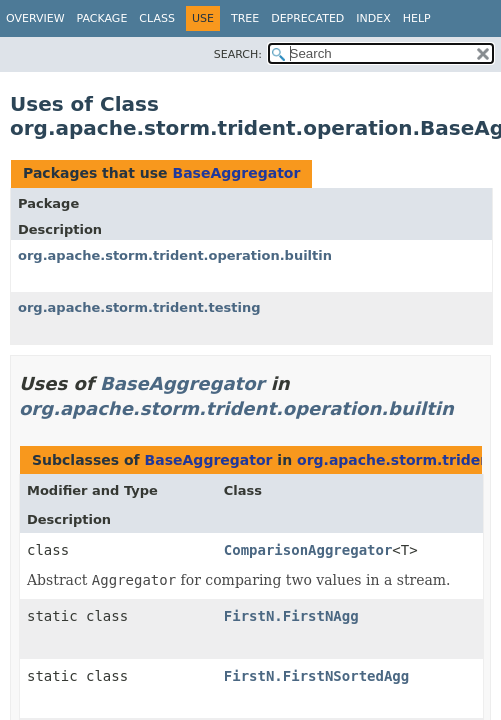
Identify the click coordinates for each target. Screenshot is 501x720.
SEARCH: (238, 54)
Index (373, 18)
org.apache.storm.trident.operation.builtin (175, 255)
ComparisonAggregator (308, 550)
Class (157, 18)
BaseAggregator (236, 173)
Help (417, 18)
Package (102, 18)
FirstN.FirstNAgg (291, 616)
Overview (35, 18)
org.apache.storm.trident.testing (139, 307)
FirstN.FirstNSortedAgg (316, 676)
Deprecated (307, 18)
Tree (245, 18)
